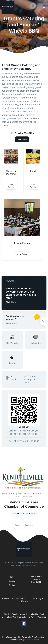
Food (33, 171)
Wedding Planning (11, 172)
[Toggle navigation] (44, 8)
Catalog (12, 581)
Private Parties (22, 243)
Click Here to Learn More (24, 514)
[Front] (8, 7)
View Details (11, 186)
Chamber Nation (32, 640)
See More (22, 139)
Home (12, 577)
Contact (12, 585)
